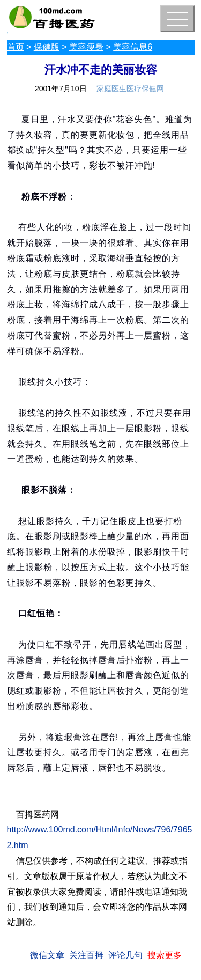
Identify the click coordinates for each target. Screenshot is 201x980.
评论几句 (125, 955)
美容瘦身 (86, 47)
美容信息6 (133, 47)
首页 (16, 47)
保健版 (47, 47)
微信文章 (47, 955)
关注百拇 (86, 955)
